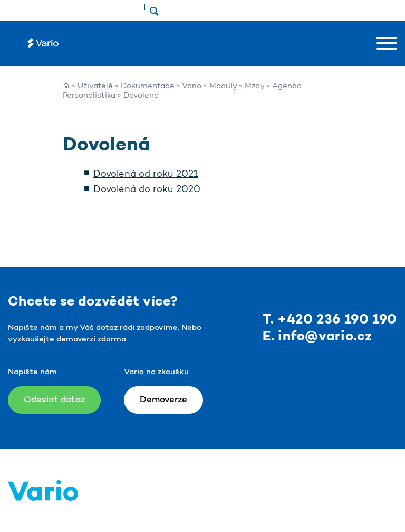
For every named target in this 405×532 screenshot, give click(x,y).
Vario (192, 86)
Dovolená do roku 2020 (147, 190)
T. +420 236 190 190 (330, 320)
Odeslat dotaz (54, 400)
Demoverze (163, 400)
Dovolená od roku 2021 (146, 175)
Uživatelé (95, 86)
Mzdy (254, 86)
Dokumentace (148, 86)
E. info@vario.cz (317, 337)
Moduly (223, 86)
